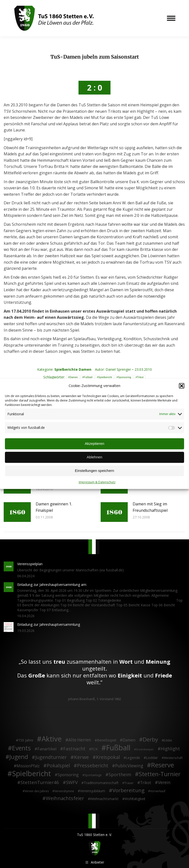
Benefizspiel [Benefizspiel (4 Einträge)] (107, 740)
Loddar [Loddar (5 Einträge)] (152, 757)
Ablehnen (94, 457)
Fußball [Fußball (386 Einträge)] (118, 748)
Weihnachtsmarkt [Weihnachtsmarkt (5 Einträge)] (104, 799)
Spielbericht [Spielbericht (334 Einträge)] (31, 773)
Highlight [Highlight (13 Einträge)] (170, 749)
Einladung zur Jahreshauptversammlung (49, 624)
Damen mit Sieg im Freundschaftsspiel (150, 507)
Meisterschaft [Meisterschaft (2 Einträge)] (173, 758)
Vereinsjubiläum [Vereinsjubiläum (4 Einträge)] (93, 791)
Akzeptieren (94, 444)
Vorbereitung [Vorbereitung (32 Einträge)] (128, 790)
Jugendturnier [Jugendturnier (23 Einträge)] (51, 757)
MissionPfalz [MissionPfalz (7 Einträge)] (28, 766)
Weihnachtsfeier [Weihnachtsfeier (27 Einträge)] (65, 798)
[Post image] (17, 512)
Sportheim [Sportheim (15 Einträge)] (120, 775)
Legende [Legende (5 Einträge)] (133, 757)
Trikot (140, 377)
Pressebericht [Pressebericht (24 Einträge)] (93, 766)
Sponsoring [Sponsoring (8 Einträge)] (68, 775)
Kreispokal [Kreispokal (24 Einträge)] (108, 757)
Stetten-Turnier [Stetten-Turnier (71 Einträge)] (160, 774)
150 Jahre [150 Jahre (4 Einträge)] (26, 740)
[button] (182, 386)
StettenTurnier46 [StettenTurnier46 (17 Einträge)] (40, 782)
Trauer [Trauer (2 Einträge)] (129, 783)
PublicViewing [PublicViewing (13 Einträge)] (129, 766)
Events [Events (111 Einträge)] (21, 748)
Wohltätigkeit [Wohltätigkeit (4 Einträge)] (135, 799)
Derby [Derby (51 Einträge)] (150, 739)
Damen (74, 377)
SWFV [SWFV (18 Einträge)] (72, 782)
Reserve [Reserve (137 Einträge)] (163, 765)
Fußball (88, 377)
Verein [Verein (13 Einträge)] (164, 783)
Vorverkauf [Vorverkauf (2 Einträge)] (158, 791)
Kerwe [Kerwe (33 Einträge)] (81, 757)
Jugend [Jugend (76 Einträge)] (19, 757)
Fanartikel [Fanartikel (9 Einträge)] (47, 749)
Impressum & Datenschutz (97, 482)
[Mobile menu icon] (171, 18)
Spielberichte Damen (73, 369)
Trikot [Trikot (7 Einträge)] (146, 783)
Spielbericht (105, 377)
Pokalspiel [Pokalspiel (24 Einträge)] (58, 766)
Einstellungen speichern (94, 471)
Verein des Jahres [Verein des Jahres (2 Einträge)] (37, 791)
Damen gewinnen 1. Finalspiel (54, 507)
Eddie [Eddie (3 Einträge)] (168, 740)
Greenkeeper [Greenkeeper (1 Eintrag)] (145, 749)
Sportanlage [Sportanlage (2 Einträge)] (93, 775)
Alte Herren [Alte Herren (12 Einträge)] (80, 740)
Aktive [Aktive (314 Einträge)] (52, 739)
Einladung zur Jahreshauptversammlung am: (52, 585)
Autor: (113, 369)
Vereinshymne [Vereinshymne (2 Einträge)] (64, 791)
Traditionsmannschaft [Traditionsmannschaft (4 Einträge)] (101, 783)
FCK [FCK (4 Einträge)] (94, 749)
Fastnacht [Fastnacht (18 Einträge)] (74, 749)
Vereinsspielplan (30, 564)
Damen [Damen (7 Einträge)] (129, 740)
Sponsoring (125, 377)
